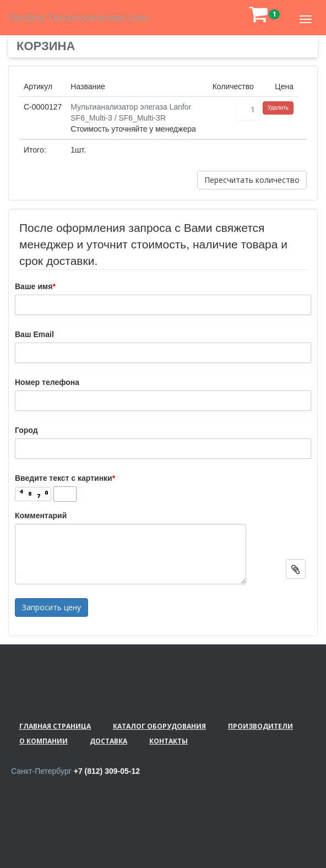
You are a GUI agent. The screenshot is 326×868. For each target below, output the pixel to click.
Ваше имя (35, 286)
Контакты (169, 741)
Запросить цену (51, 607)
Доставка (108, 741)
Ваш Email (34, 334)
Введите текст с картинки (65, 478)
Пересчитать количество (252, 180)
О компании (44, 741)
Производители (260, 726)
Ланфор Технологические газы (79, 18)
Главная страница (55, 726)
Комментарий (41, 516)
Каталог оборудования (159, 726)
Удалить (278, 108)
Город (26, 430)
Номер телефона (47, 382)
